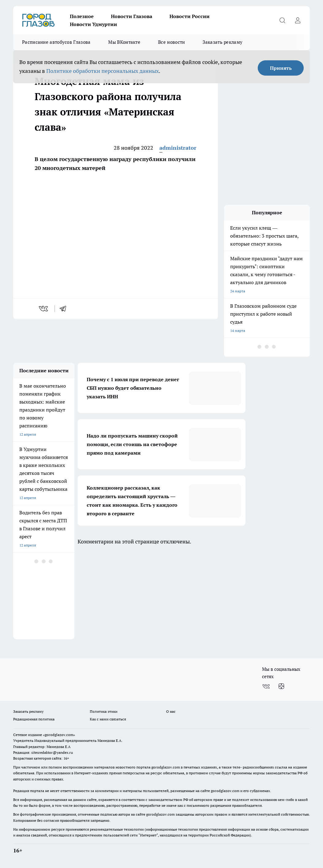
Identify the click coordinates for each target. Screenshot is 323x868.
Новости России (190, 16)
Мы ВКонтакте (124, 42)
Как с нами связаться (108, 719)
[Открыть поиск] (282, 20)
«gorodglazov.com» (59, 735)
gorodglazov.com (166, 767)
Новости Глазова (132, 16)
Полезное (82, 16)
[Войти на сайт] (298, 20)
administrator (178, 148)
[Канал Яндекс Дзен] (281, 686)
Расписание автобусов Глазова (56, 42)
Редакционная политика (34, 719)
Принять (281, 68)
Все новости (171, 42)
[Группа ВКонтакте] (266, 686)
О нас (171, 711)
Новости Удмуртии (93, 24)
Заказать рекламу (222, 42)
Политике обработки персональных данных (103, 71)
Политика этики (104, 711)
